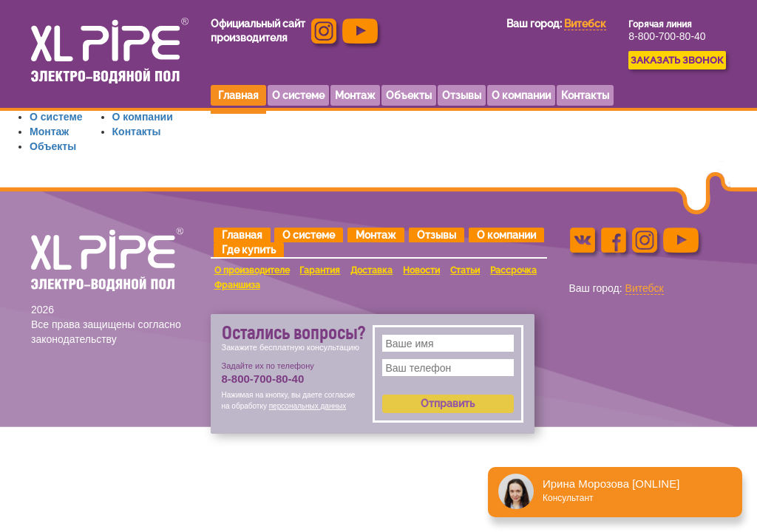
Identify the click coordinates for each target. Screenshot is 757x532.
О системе (56, 117)
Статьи (465, 270)
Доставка (371, 270)
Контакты (137, 132)
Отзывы (437, 235)
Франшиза (237, 285)
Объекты (53, 146)
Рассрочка (513, 270)
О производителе (252, 270)
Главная (242, 235)
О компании (143, 117)
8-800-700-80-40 (667, 36)
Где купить (249, 250)
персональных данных (308, 406)
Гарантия (320, 270)
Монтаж (49, 132)
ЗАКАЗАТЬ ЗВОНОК (677, 60)
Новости (421, 270)
